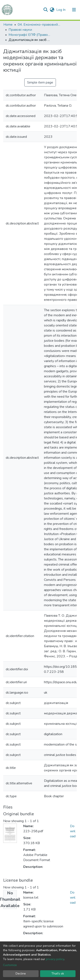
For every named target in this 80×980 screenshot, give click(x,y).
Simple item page (40, 82)
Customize (10, 965)
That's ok (58, 974)
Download (73, 831)
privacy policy (55, 959)
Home (8, 25)
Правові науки (20, 30)
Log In (61, 10)
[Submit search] (46, 10)
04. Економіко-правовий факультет (39, 25)
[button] (52, 10)
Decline (21, 974)
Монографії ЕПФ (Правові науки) (30, 35)
